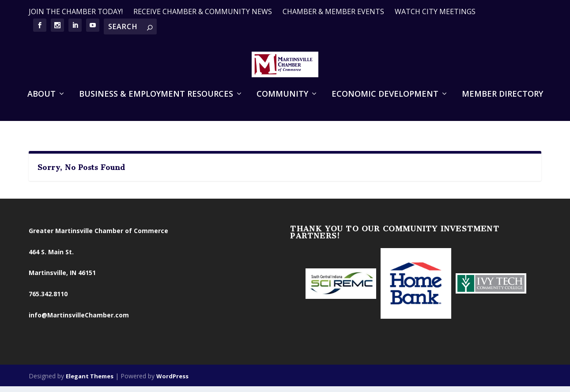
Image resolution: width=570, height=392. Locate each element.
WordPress (172, 379)
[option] (341, 287)
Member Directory (502, 109)
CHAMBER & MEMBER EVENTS (333, 11)
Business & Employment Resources (156, 109)
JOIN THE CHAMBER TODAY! (76, 11)
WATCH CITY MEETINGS (435, 11)
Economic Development (385, 109)
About (42, 109)
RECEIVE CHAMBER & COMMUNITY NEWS (203, 11)
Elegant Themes (90, 379)
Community (282, 109)
